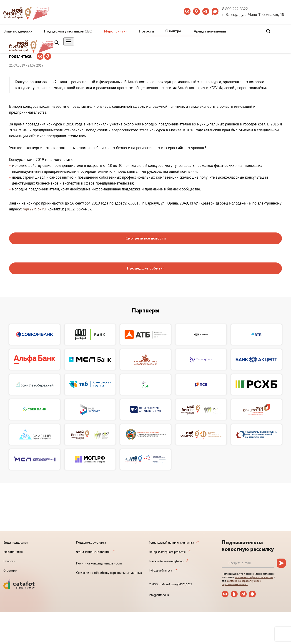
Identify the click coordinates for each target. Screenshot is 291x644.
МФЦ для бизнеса (160, 570)
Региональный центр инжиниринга (171, 543)
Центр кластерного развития (167, 552)
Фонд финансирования (93, 552)
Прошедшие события (146, 268)
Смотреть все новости (146, 238)
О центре (173, 31)
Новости (146, 31)
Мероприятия (116, 31)
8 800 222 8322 (235, 9)
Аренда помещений (210, 31)
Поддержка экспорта (91, 542)
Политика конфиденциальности (99, 563)
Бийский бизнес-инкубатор (166, 561)
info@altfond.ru (159, 595)
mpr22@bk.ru (34, 209)
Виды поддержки (18, 31)
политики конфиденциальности (254, 577)
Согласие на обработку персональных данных (109, 573)
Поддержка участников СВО (68, 31)
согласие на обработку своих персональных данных (241, 583)
